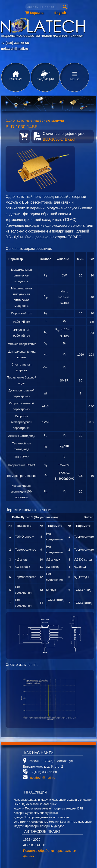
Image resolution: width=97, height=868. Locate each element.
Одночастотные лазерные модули (35, 120)
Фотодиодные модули (44, 822)
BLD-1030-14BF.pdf (59, 139)
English (60, 13)
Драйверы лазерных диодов (45, 826)
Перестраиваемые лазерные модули (51, 808)
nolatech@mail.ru (14, 49)
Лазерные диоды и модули (32, 800)
